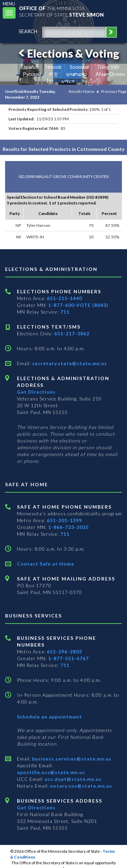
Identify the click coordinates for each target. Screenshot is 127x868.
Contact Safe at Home (46, 564)
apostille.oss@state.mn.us (51, 772)
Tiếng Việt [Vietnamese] (108, 67)
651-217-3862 (72, 333)
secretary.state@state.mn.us (69, 363)
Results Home (82, 91)
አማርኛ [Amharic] (68, 81)
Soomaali (79, 67)
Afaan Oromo (110, 74)
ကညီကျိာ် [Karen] (92, 81)
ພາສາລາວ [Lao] (77, 74)
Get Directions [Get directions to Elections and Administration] (36, 392)
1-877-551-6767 (68, 658)
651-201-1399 (64, 520)
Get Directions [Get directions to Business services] (36, 807)
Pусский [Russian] (32, 74)
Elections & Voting (68, 53)
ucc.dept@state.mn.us (72, 779)
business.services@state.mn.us (71, 759)
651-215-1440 (64, 298)
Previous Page (114, 91)
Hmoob (54, 67)
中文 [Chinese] (54, 74)
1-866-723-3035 (68, 527)
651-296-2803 (64, 652)
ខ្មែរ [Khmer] (50, 81)
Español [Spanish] (29, 67)
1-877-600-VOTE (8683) (78, 305)
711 (65, 312)
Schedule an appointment (49, 717)
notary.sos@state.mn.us (80, 786)
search (28, 31)
